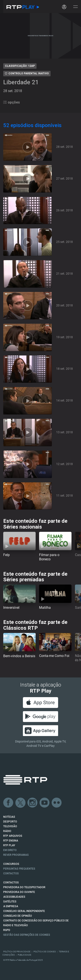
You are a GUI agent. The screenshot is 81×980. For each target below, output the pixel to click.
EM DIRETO (10, 850)
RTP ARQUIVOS (13, 836)
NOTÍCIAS (9, 817)
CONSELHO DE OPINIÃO (18, 916)
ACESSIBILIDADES (14, 897)
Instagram (33, 803)
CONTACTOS (11, 883)
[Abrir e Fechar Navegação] (75, 7)
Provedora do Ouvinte (19, 892)
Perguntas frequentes (19, 869)
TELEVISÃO (10, 826)
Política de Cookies (45, 952)
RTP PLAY (9, 845)
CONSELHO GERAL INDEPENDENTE (24, 911)
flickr (57, 803)
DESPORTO (10, 822)
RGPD (7, 930)
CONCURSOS (11, 864)
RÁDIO (7, 831)
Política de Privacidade (17, 952)
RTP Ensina (11, 841)
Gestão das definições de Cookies (27, 935)
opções (12, 102)
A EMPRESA (11, 906)
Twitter (21, 803)
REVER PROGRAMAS (16, 855)
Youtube (45, 803)
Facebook (8, 803)
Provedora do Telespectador (24, 887)
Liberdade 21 (21, 82)
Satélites (10, 902)
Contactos (11, 873)
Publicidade (25, 955)
